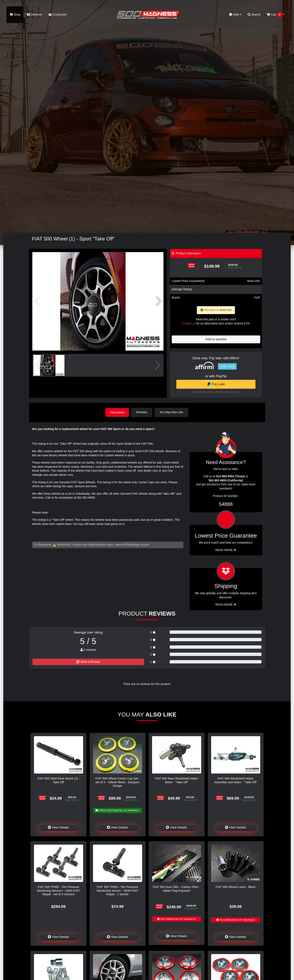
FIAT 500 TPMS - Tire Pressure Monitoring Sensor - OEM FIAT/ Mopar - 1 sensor (117, 890)
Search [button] (254, 15)
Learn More (227, 366)
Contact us (188, 323)
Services (34, 15)
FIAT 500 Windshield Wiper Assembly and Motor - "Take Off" (236, 780)
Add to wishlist (216, 339)
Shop (15, 15)
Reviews (142, 412)
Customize (57, 15)
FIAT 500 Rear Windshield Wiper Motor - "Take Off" (176, 780)
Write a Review (88, 662)
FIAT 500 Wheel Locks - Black (236, 887)
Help (235, 15)
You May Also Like (172, 412)
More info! (254, 281)
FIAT (257, 298)
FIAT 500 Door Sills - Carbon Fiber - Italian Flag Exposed (177, 888)
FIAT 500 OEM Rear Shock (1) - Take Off (58, 780)
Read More (226, 550)
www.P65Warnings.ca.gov (132, 544)
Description (117, 412)
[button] (159, 301)
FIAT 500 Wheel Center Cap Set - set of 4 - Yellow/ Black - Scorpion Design (118, 782)
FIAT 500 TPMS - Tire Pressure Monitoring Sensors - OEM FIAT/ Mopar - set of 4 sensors (58, 890)
